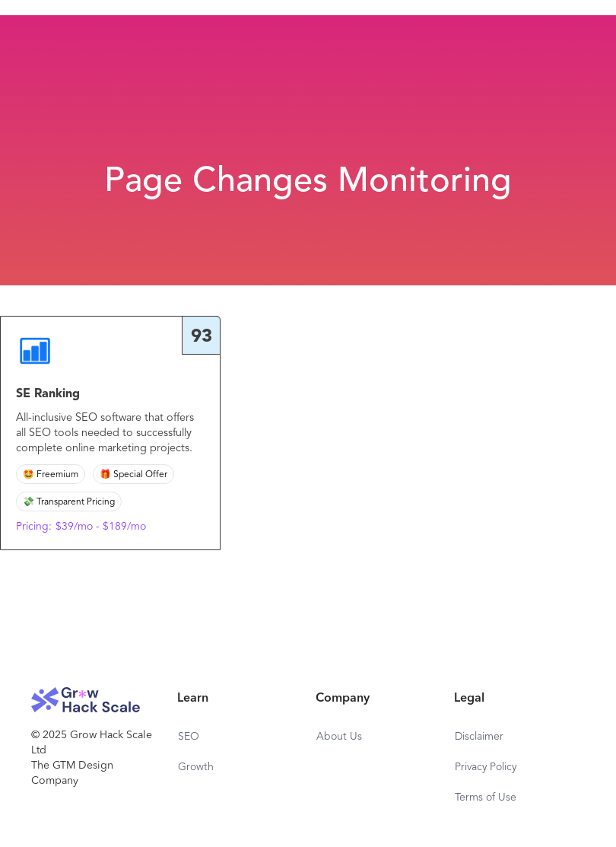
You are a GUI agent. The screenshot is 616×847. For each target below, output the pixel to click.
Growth (196, 767)
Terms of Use (486, 798)
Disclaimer (479, 737)
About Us (339, 737)
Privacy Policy (486, 767)
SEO (189, 737)
